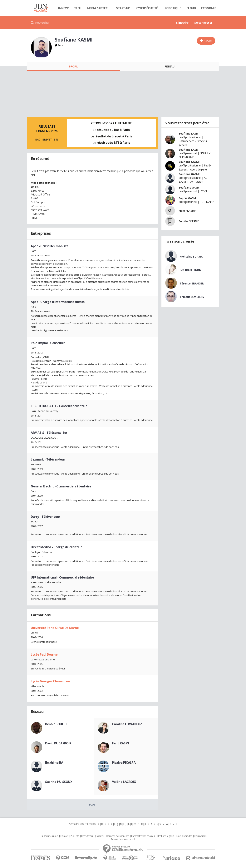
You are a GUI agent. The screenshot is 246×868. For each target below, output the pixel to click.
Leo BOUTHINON (190, 270)
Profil (73, 66)
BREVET (47, 139)
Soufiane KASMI (189, 133)
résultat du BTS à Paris (113, 143)
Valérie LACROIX (124, 782)
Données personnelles (118, 836)
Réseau (170, 66)
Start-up (123, 8)
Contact (64, 836)
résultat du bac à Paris (113, 130)
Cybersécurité (147, 8)
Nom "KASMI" (187, 211)
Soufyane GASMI (189, 187)
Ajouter (208, 40)
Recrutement (88, 836)
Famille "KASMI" (189, 221)
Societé (100, 836)
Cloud (191, 8)
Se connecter (203, 22)
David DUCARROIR (58, 743)
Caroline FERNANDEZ (127, 724)
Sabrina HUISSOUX (59, 782)
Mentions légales (165, 836)
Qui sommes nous (49, 836)
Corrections (200, 836)
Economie (209, 8)
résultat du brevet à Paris (113, 136)
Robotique (173, 8)
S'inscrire (182, 22)
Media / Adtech (98, 8)
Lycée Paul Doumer (45, 654)
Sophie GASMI (188, 198)
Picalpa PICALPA (124, 762)
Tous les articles (184, 836)
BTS (56, 139)
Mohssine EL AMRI (191, 256)
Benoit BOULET (56, 724)
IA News (64, 8)
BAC (38, 139)
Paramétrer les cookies (143, 836)
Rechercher (42, 22)
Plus (92, 805)
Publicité (75, 836)
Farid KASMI (121, 743)
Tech (78, 8)
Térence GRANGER (192, 283)
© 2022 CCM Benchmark (123, 840)
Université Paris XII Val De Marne (55, 628)
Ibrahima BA (54, 762)
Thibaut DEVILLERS (192, 297)
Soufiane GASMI (189, 162)
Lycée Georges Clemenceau (51, 681)
